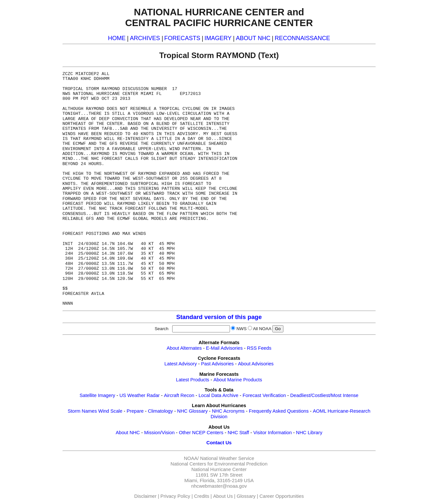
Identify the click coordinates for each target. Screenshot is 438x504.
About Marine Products (238, 380)
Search (163, 329)
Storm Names (82, 411)
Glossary (246, 496)
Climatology (160, 411)
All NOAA (262, 329)
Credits (202, 496)
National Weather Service (227, 458)
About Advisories (256, 364)
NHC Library (309, 433)
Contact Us (219, 443)
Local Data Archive (219, 395)
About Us (223, 496)
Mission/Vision (159, 433)
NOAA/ (191, 458)
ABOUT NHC (253, 38)
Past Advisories (218, 364)
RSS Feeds (259, 348)
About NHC (128, 433)
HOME (117, 38)
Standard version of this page (219, 317)
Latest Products (193, 380)
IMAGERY (218, 38)
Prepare (135, 411)
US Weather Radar (140, 395)
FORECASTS (182, 38)
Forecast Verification (264, 395)
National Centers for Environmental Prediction (219, 464)
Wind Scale (110, 411)
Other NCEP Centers (201, 433)
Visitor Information (273, 433)
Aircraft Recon (179, 395)
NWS (242, 329)
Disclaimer (145, 496)
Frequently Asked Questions (279, 411)
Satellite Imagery (97, 395)
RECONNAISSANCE (302, 38)
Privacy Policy (175, 496)
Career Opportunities (281, 496)
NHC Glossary (192, 411)
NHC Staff (238, 433)
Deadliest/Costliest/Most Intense (324, 395)
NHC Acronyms (228, 411)
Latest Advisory (181, 364)
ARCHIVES (145, 38)
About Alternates (184, 348)
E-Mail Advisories (224, 348)
